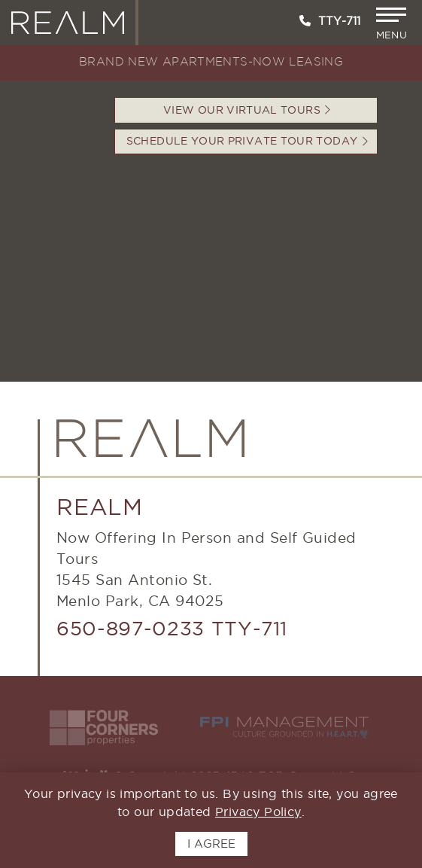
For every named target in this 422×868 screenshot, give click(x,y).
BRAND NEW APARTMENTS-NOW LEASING (211, 62)
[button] (393, 24)
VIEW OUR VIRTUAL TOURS (247, 110)
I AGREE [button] (211, 844)
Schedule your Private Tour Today (247, 141)
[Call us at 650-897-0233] (305, 21)
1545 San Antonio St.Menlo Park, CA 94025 (140, 590)
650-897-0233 (131, 628)
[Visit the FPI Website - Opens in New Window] (284, 728)
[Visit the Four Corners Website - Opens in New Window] (104, 728)
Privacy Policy (258, 812)
